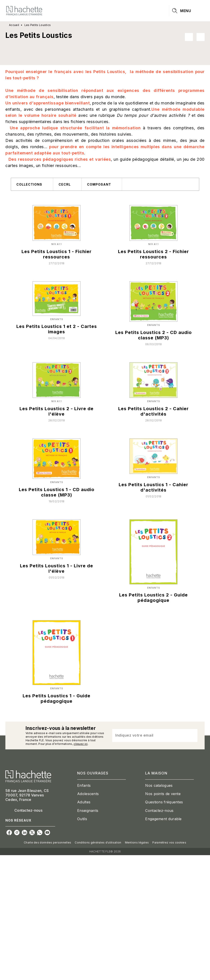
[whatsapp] (40, 833)
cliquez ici (81, 744)
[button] (195, 37)
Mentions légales (137, 842)
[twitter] (32, 833)
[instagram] (17, 833)
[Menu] (187, 11)
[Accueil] (24, 11)
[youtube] (47, 833)
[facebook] (9, 833)
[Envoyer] (192, 735)
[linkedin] (24, 833)
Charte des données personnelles (47, 842)
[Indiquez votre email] (149, 735)
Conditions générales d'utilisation (98, 842)
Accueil (14, 25)
